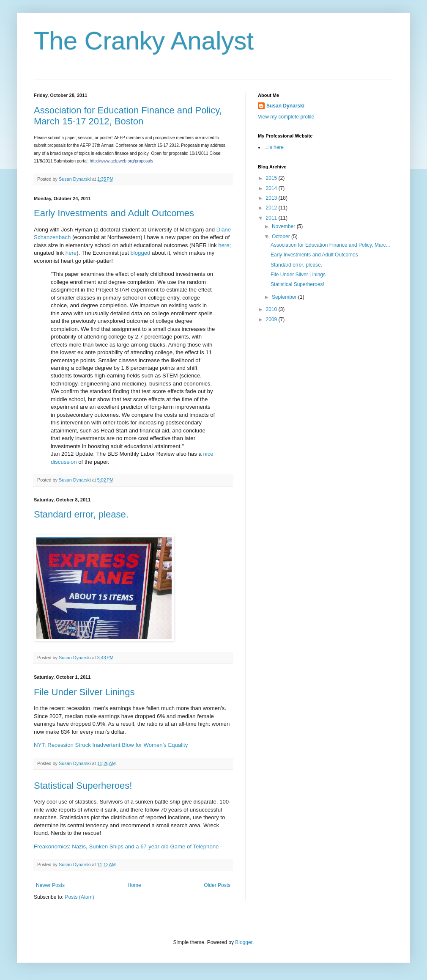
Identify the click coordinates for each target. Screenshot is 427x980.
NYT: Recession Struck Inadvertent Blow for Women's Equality (111, 745)
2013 (272, 198)
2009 (272, 319)
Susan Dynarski (285, 106)
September (285, 297)
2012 (272, 208)
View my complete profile (286, 117)
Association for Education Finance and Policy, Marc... (330, 245)
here (224, 245)
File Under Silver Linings (84, 692)
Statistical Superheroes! (83, 786)
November (284, 226)
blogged (141, 253)
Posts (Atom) (79, 897)
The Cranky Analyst (144, 41)
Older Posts (217, 885)
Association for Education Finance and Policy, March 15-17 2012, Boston (128, 116)
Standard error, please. (81, 514)
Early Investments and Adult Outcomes (114, 213)
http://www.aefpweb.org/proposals (121, 161)
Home (134, 885)
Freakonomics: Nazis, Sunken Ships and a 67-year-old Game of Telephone (126, 846)
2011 (272, 218)
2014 (272, 188)
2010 (272, 309)
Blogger (244, 942)
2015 (272, 178)
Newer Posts (50, 885)
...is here (274, 147)
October (282, 237)
